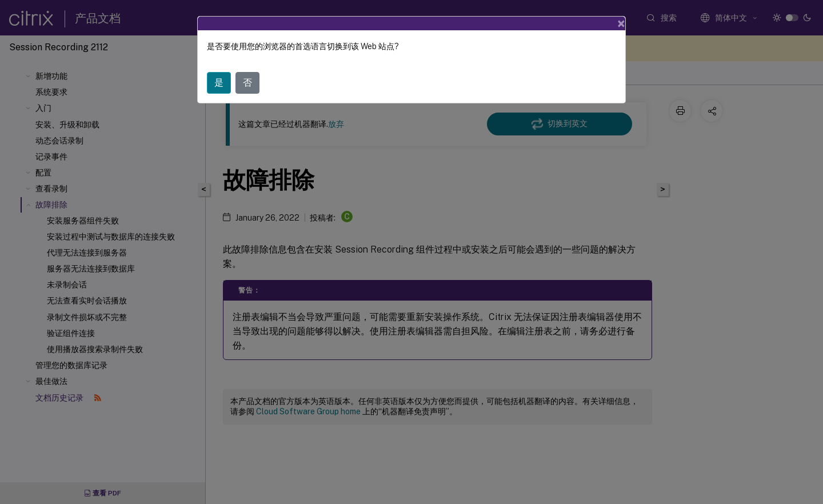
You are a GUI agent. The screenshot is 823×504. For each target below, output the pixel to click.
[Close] (621, 23)
